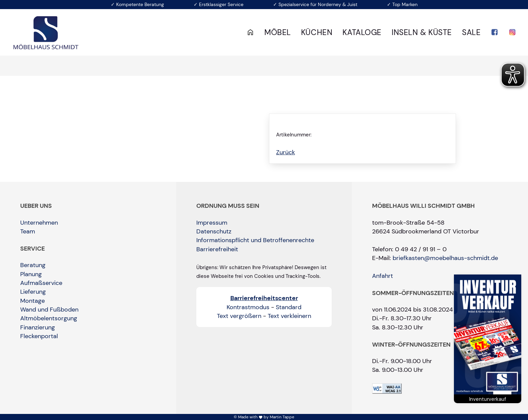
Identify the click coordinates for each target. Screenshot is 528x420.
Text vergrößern (239, 316)
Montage (32, 301)
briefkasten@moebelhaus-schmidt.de (445, 258)
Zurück (286, 152)
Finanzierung (38, 327)
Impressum (212, 223)
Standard (289, 307)
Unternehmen (39, 223)
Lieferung (33, 292)
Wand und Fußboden (49, 310)
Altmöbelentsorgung (49, 318)
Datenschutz (214, 231)
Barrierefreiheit (217, 249)
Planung (31, 274)
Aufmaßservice (41, 283)
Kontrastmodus (248, 307)
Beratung (33, 265)
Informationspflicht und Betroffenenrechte (255, 240)
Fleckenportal (39, 336)
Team (28, 231)
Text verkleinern (289, 316)
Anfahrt (383, 276)
